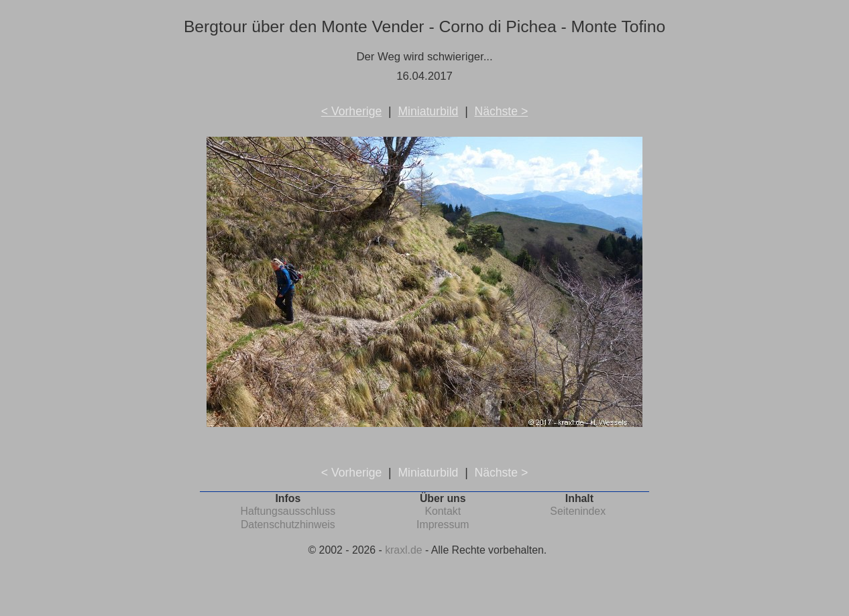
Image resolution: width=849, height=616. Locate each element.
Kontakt (443, 511)
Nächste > (501, 111)
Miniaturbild (428, 111)
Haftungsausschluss (288, 511)
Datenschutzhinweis (288, 525)
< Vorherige (351, 111)
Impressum (443, 525)
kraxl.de (403, 550)
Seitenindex (578, 511)
